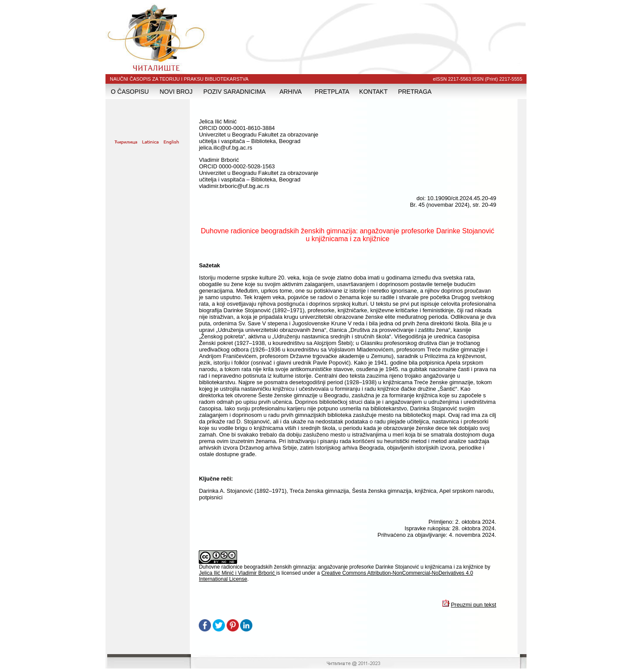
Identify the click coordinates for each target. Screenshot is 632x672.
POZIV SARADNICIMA (235, 92)
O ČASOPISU (130, 92)
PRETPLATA (332, 92)
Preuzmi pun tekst (473, 605)
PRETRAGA (415, 92)
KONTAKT (373, 92)
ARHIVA (291, 92)
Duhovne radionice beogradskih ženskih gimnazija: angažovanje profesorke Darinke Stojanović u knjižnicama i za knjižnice (342, 567)
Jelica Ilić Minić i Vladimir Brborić (237, 573)
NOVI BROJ (176, 92)
